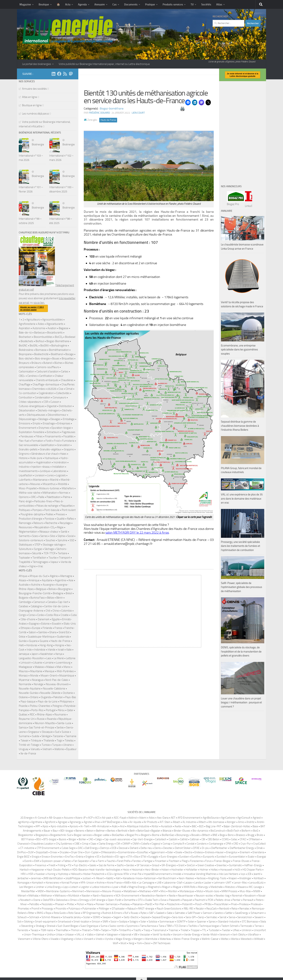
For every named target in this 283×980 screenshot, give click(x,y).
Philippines (66, 702)
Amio (241, 822)
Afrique (23, 576)
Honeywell (226, 870)
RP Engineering (91, 913)
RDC (32, 715)
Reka (234, 909)
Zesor (147, 943)
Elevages (55, 419)
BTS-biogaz (50, 839)
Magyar (177, 887)
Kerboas (201, 878)
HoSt (237, 870)
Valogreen (112, 935)
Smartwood (65, 922)
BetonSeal (143, 831)
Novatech (26, 900)
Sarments (24, 536)
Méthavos (60, 896)
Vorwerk (89, 939)
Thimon (75, 930)
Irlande (52, 650)
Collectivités (63, 393)
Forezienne (196, 861)
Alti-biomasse (216, 822)
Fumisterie (68, 441)
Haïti (21, 645)
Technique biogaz (209, 926)
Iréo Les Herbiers (229, 874)
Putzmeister (89, 909)
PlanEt (149, 904)
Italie (69, 650)
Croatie (65, 615)
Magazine (25, 5)
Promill (35, 909)
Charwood (23, 844)
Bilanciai (167, 831)
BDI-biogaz (67, 831)
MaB (124, 887)
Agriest (257, 818)
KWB (127, 883)
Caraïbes (24, 606)
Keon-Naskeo (186, 878)
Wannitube (151, 939)
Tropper (195, 930)
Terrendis (23, 930)
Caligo (99, 839)
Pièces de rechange (47, 506)
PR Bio (208, 904)
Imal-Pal (136, 874)
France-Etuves (241, 861)
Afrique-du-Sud (38, 576)
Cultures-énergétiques (32, 406)
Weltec (225, 939)
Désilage (43, 419)
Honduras (32, 645)
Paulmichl (200, 900)
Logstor (85, 887)
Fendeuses (27, 436)
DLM (31, 852)
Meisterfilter (28, 891)
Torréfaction (39, 558)
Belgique (41, 589)
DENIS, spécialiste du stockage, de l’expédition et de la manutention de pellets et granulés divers (241, 651)
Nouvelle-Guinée (28, 693)
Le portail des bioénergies (37, 64)
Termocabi (246, 926)
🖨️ (182, 109)
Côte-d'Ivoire (28, 619)
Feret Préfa (124, 861)
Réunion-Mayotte (45, 723)
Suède (36, 736)
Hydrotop (63, 874)
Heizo (126, 870)
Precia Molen (221, 904)
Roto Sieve (74, 913)
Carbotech (161, 839)
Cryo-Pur (246, 844)
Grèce (22, 637)
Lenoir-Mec (240, 883)
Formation (37, 441)
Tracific (137, 930)
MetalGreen (130, 891)
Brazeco (241, 835)
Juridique (45, 471)
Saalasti (160, 913)
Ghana (53, 632)
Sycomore (132, 926)
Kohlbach (259, 878)
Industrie (24, 467)
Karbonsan (150, 878)
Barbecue (39, 333)
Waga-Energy (123, 939)
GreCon (191, 865)
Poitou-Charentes (40, 706)
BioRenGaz (168, 835)
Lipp (66, 887)
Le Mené (59, 658)
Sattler (229, 913)
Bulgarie (23, 598)
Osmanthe (130, 900)
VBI (136, 935)
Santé (64, 532)
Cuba (74, 615)
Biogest (145, 835)
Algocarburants (55, 324)
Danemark (44, 619)
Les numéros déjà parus (35, 114)
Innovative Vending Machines (200, 874)
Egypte (56, 619)
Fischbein (174, 861)
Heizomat (137, 870)
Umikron (247, 930)
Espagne (34, 624)
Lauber (208, 883)
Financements (53, 436)
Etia (136, 857)
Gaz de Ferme (107, 865)
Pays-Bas (71, 697)
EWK (37, 861)
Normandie (25, 684)
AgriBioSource (211, 818)
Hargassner (38, 870)
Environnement (28, 428)
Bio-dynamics (200, 831)
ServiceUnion (245, 917)
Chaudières (67, 380)
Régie (60, 527)
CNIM (136, 844)
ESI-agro (120, 857)
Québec (23, 715)
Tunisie (46, 745)
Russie (41, 719)
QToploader (118, 909)
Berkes (111, 831)
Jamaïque (24, 654)
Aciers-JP (80, 818)
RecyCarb (212, 909)
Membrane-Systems (58, 891)
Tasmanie (71, 736)
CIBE (77, 844)
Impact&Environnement (157, 874)
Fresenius (41, 865)
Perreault (248, 900)
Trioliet (185, 930)
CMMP (126, 844)
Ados (152, 818)
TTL (204, 930)
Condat (190, 844)
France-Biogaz (222, 861)
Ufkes (236, 930)
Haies (63, 454)
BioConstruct (218, 831)
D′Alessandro (109, 852)
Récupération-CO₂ (44, 527)
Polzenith (187, 904)
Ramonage (25, 523)
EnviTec (69, 857)
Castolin (173, 839)
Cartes (65, 372)
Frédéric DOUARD (99, 113)
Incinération (60, 462)
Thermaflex (62, 930)
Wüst (123, 943)
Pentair (237, 900)
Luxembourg (63, 663)
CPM (228, 844)
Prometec (23, 909)
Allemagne (66, 576)
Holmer (204, 870)
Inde (29, 650)
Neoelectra (148, 896)
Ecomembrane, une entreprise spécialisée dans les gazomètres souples (239, 350)
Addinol (133, 818)
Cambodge (25, 602)
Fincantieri (161, 861)
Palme (67, 497)
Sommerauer (167, 922)
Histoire (23, 458)
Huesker (40, 874)
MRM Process (229, 891)
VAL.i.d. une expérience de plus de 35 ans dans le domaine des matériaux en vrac (242, 499)
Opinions (24, 497)
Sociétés (206, 5)
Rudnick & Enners (112, 913)
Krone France (114, 883)
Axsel (186, 826)
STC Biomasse (250, 922)
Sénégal (46, 736)
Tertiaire (62, 553)
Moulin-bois (212, 891)
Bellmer (100, 831)
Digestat (52, 406)
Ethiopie (25, 628)
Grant (181, 865)
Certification (46, 376)
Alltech (202, 822)
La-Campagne (147, 883)
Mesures (35, 484)
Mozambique (67, 676)
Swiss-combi (117, 926)
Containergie (216, 844)
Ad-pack (107, 818)
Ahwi (97, 822)
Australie (24, 585)
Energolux (232, 852)
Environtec (57, 857)
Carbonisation (26, 372)
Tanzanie (58, 736)
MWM (257, 891)
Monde (34, 676)
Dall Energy (92, 848)
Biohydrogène (59, 346)
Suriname (24, 736)
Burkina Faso (38, 598)
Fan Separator (81, 861)
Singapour (34, 732)
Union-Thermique (34, 935)
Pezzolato (47, 904)
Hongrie (60, 645)
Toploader (24, 558)
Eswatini (57, 624)
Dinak (260, 848)
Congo (22, 615)
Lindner (40, 887)
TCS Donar (180, 926)
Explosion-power (51, 861)
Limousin (26, 663)
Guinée (23, 641)
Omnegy (84, 900)
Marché (54, 480)
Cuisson (55, 402)
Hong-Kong (46, 645)
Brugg (251, 835)
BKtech (206, 835)
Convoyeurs (59, 397)
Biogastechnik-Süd (61, 835)
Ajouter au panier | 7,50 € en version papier (32, 308)
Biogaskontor (26, 835)
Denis (158, 848)
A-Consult (41, 818)
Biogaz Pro (133, 835)
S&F (151, 913)
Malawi (50, 667)
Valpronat (126, 935)
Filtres (39, 436)
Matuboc (230, 887)
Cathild (184, 839)
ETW (143, 857)
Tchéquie (36, 741)
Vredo (99, 939)
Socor (114, 922)
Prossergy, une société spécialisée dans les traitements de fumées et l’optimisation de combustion (240, 546)
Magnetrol (154, 887)
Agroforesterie (27, 324)
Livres (50, 475)
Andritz (250, 822)
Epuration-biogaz (61, 428)
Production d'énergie (31, 519)
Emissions (25, 423)
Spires (212, 922)
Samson (207, 913)
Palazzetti (174, 900)
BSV (39, 839)
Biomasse (41, 350)
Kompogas (24, 883)
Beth (132, 831)
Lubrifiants (25, 480)
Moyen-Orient (49, 676)
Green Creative (206, 865)
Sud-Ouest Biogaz (68, 926)
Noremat (237, 896)
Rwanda (51, 719)
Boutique (44, 5)
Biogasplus (42, 835)
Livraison (40, 475)
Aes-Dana (163, 818)
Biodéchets (27, 341)
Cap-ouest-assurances (117, 839)
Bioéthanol (57, 354)
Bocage (69, 354)
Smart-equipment (45, 922)
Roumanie (60, 715)
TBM (169, 926)
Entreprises (64, 423)
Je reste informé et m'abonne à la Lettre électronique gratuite (243, 75)
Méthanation (50, 493)
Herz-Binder (152, 870)
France (58, 628)
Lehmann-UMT (223, 883)
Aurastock (167, 826)
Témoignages (40, 562)
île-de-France (28, 753)
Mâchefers (68, 488)
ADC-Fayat (120, 818)
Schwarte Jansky (72, 917)
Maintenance (40, 480)
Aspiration (24, 328)
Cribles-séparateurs (30, 402)
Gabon (32, 632)
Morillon (173, 891)
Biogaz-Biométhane (58, 341)
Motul (200, 891)
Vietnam (47, 749)
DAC (80, 848)
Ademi (143, 818)
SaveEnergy (242, 913)
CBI (203, 839)
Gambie (43, 632)
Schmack (34, 917)
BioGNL (34, 346)
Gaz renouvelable (28, 445)
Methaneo (145, 891)
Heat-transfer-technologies (105, 870)
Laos (49, 658)
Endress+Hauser (214, 852)
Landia (198, 883)
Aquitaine (47, 580)
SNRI (105, 922)
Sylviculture (25, 549)
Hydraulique (51, 458)
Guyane (44, 641)
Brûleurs (36, 363)
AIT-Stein (165, 822)
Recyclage (65, 523)
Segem (117, 917)
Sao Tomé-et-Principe (42, 728)
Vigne (32, 566)
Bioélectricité (41, 354)
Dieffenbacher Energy (242, 848)
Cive (61, 389)
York (139, 943)
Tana (161, 926)
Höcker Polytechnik (94, 874)
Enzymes (44, 428)
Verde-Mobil (210, 935)
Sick (19, 922)
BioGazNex (118, 835)
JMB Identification (53, 878)
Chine (56, 611)
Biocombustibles (43, 337)
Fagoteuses (69, 432)
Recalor (200, 909)
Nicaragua (37, 680)
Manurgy (203, 887)
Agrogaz (62, 822)
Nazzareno (107, 896)
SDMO (96, 917)
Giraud (156, 865)
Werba (235, 939)
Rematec (245, 199)
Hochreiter (177, 870)
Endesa (199, 852)
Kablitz (110, 878)
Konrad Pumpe (70, 883)
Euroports (209, 857)
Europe (36, 628)
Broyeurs (24, 363)
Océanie (23, 697)
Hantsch (24, 870)
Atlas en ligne (30, 97)
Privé (234, 904)
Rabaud (131, 909)
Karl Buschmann (167, 878)
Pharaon (60, 904)
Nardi (96, 896)
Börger (72, 839)
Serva (232, 917)
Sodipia (123, 922)
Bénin (60, 598)
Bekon (90, 831)
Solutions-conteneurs (31, 540)
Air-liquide (135, 822)
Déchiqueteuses (36, 415)
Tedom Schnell (230, 926)
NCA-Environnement (127, 896)
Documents (131, 5)
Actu (68, 5)
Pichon (80, 904)
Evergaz (262, 857)
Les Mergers (26, 887)
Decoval (123, 848)
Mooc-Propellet (28, 488)
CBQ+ (22, 376)
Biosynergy (183, 835)
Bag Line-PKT (214, 826)
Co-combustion (28, 393)
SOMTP (181, 922)
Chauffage (25, 384)
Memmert (78, 891)
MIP (156, 891)
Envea (45, 857)
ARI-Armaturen (101, 826)
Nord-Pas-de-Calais (57, 680)
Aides (41, 324)
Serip (201, 917)
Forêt (49, 441)
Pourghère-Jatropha (32, 514)
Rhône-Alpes (44, 715)
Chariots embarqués (47, 380)
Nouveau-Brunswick (57, 684)
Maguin (166, 887)
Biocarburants (55, 333)
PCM (210, 900)
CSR (46, 402)
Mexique (50, 671)
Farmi (101, 861)
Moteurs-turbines (49, 488)
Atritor (155, 826)
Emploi (37, 423)
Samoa (23, 728)
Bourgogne (64, 589)
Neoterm (161, 896)
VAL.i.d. (80, 935)
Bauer (47, 831)
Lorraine (49, 663)
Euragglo (153, 857)
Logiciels (61, 475)
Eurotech (222, 857)
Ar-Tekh (85, 826)
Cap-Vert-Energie (143, 839)
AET (173, 818)
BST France (28, 839)
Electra (188, 852)
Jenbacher (23, 878)
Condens (202, 844)
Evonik (28, 861)
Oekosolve (62, 900)
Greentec (222, 865)
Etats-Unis (70, 624)
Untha (50, 935)
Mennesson (93, 891)
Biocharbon (25, 337)
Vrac (41, 566)
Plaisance (138, 904)
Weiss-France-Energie (186, 939)
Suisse (65, 732)
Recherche (51, 523)
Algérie (54, 576)
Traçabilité (24, 562)
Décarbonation (27, 410)
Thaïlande (49, 741)
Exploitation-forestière (32, 432)
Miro (163, 891)
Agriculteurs (33, 320)
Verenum (225, 935)
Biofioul (40, 341)
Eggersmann (158, 852)
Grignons (24, 454)
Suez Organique (89, 926)
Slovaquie (47, 732)
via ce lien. (39, 303)
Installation (58, 467)
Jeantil (257, 874)
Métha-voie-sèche (29, 493)
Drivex (54, 852)
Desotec (168, 848)
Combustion (26, 397)
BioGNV (45, 346)
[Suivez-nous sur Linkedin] (53, 74)
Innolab (177, 874)
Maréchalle (217, 887)
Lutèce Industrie (101, 887)
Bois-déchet (26, 359)
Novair (262, 896)
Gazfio (120, 865)
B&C (194, 826)
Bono (231, 835)
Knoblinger (245, 878)
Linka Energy (54, 887)
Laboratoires (59, 471)
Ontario (34, 697)
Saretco (219, 913)
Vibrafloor (253, 935)
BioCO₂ (59, 337)
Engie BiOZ (23, 857)
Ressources (25, 527)
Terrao (258, 926)
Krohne (101, 883)
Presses (60, 514)
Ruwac (134, 913)
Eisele (179, 852)
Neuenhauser (186, 896)
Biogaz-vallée (102, 835)
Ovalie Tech (152, 900)
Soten (191, 922)
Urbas (59, 935)
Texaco (34, 930)
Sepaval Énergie (161, 917)
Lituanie (38, 663)
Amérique (34, 580)
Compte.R (178, 844)
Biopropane (25, 354)
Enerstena (258, 852)
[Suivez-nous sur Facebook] (59, 74)
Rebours (38, 523)
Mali (59, 667)
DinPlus (21, 852)
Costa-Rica (52, 615)
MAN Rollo (190, 887)
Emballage (69, 419)
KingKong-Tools (217, 878)
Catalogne (36, 606)
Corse (32, 615)
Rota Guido (60, 913)
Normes (64, 493)
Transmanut (159, 930)
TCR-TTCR (50, 553)
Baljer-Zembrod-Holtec (237, 826)
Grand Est (64, 632)
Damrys (105, 848)
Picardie (23, 706)
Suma (104, 926)
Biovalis (196, 835)
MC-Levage (255, 887)
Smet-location (81, 922)
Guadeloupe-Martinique (41, 637)
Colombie (67, 611)
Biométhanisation (59, 350)
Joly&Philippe (73, 878)
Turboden (214, 930)
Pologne (57, 706)
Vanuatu (35, 749)
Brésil (69, 593)
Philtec (71, 904)
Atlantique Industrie (138, 826)
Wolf (115, 943)
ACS (97, 818)
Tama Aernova (148, 926)
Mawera (242, 887)
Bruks (260, 835)
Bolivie (52, 589)
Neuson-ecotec (204, 896)
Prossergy (47, 909)
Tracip (147, 930)
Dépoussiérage (27, 419)
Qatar (70, 710)
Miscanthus (49, 484)
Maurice (23, 671)
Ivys (243, 874)
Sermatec (212, 917)
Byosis (63, 839)
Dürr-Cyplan (92, 852)
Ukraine (68, 745)
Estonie (45, 624)
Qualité (61, 519)
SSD (72, 540)
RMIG (40, 913)
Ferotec (137, 861)
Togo (60, 741)
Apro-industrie (59, 826)
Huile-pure (36, 458)
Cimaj (85, 844)
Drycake (64, 852)
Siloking (28, 922)
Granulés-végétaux (51, 449)
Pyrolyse (49, 519)
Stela (263, 922)
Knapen (233, 878)
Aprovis (74, 826)
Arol (122, 826)
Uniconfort (260, 930)
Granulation (63, 445)
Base (255, 826)
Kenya (59, 654)
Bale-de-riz (25, 333)
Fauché (111, 861)
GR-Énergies (169, 865)
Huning (51, 874)
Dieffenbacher (219, 848)
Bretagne (58, 593)
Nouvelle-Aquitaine (30, 689)
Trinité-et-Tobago (29, 745)
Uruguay (24, 749)
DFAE (196, 848)
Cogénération (46, 393)
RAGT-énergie (146, 909)
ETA (130, 857)
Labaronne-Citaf (173, 883)
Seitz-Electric (131, 917)
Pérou (61, 710)
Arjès (115, 826)
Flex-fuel (24, 441)
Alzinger (231, 822)
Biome (156, 835)
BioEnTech (233, 831)
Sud (57, 732)
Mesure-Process (112, 891)
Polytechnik (173, 904)
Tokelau (69, 741)
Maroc (67, 667)
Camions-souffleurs (48, 367)
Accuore (68, 818)
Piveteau (125, 904)
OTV (140, 900)
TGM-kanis (47, 930)
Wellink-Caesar (210, 939)
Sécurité (37, 553)
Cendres (32, 376)
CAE (91, 839)
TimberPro (125, 930)
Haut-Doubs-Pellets (58, 870)
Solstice (153, 922)
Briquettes (68, 359)
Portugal (51, 710)
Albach (176, 822)
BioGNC (23, 346)
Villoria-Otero (40, 939)
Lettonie (71, 658)
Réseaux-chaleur (49, 532)
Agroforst (50, 822)
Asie (71, 580)
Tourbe (53, 558)
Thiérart (86, 930)
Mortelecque (187, 891)
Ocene (37, 900)
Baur (55, 831)
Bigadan (156, 831)
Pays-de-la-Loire (48, 702)
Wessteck (246, 939)
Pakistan (58, 697)
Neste (172, 896)
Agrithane (37, 822)
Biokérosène (26, 350)
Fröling (62, 865)
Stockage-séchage (53, 545)
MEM (41, 891)
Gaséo (93, 865)
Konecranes (52, 883)
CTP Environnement (48, 848)
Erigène (90, 857)
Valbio (90, 935)
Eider (170, 852)
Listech (74, 887)
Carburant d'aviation (48, 372)
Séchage (49, 549)
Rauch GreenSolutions (169, 909)
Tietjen (105, 930)
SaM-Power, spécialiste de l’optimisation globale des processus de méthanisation (241, 587)
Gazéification (48, 445)
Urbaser (69, 935)
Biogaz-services (83, 835)
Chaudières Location (42, 844)
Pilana (90, 904)
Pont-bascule (52, 510)
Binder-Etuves (182, 831)
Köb (134, 883)
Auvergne (48, 585)
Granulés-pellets (28, 449)
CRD (236, 844)
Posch (199, 904)
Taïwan (25, 741)
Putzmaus (74, 909)
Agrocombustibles (53, 320)
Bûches (58, 363)
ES (98, 857)
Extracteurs (53, 432)
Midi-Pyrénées (65, 671)
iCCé (109, 874)
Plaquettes (67, 506)
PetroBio (34, 904)
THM (96, 930)
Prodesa (244, 904)
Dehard (134, 848)
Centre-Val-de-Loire (56, 606)
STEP (37, 545)
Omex (73, 900)
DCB (114, 848)
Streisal (51, 926)
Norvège (39, 684)
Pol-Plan (160, 904)
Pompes (37, 510)
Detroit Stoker (183, 848)
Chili (48, 611)
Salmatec (180, 913)
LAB (159, 883)
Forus (208, 861)
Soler (143, 922)
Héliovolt (76, 874)
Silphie (61, 536)
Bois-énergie (42, 359)
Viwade (55, 939)
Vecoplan (145, 935)
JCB (249, 874)
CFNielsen (254, 839)
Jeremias (36, 878)
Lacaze (188, 883)
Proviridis (61, 909)
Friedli (52, 865)
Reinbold (224, 909)
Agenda (82, 5)
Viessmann (24, 939)
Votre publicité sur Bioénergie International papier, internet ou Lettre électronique (104, 64)
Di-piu (205, 848)
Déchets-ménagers (49, 410)
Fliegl (185, 861)
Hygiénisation (44, 462)
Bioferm (246, 831)
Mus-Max (245, 891)
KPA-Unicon (87, 883)
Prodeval (256, 904)
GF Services (143, 865)
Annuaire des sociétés (34, 89)
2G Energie (27, 818)
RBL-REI (189, 909)
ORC (33, 497)
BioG (256, 831)
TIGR (114, 930)
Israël (61, 650)
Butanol (48, 363)
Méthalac (33, 896)
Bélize (51, 598)
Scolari (87, 917)
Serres (44, 536)
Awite (178, 826)
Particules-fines (43, 501)
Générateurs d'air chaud (44, 454)
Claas (93, 844)
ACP (90, 818)
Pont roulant (69, 510)
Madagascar (26, 667)
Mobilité (63, 484)
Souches (50, 540)
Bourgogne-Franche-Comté (35, 593)
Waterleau (166, 939)
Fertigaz (148, 861)
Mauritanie (36, 671)
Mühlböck (74, 896)
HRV (23, 874)
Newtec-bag (223, 896)
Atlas (219, 5)
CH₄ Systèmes (64, 844)
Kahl (118, 878)
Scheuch (22, 917)
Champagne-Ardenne (31, 611)
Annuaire (100, 5)
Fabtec (67, 861)
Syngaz (38, 549)
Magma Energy (137, 887)
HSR (31, 874)
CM (118, 844)
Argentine (60, 580)
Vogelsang (67, 939)
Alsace (22, 580)
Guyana (33, 641)
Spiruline (62, 540)
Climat (69, 389)
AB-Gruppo (55, 818)
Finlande (47, 628)
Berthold (122, 831)
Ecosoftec (143, 852)
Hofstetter (191, 870)
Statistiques (25, 545)
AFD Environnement (189, 818)
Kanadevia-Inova (132, 878)
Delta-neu (146, 848)
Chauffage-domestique (46, 384)
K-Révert (99, 878)
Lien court (138, 113)
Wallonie (59, 749)
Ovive (163, 900)
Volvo (78, 939)
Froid (57, 441)
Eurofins (196, 857)
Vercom (177, 935)
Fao (93, 861)
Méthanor (47, 896)
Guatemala (63, 637)
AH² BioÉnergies (111, 822)
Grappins (69, 449)
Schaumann (257, 913)
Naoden (86, 896)
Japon (35, 654)
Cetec (234, 839)
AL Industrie (189, 822)
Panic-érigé (25, 501)
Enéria (80, 857)
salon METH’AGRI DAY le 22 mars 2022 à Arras (137, 533)
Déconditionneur (57, 415)
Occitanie (68, 693)
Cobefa (145, 844)
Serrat (223, 917)
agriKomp (23, 822)
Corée (41, 615)
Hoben (165, 870)
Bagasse (64, 328)
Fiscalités (68, 436)
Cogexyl (156, 844)
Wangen (138, 939)
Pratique (150, 5)
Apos (45, 826)
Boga (223, 835)
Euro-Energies (169, 857)
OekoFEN (48, 900)
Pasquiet (187, 900)
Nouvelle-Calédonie (54, 689)
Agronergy (75, 822)
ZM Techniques (162, 943)
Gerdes (130, 865)
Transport (65, 558)
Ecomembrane (127, 852)
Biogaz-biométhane (112, 108)
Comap (167, 844)
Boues (56, 359)
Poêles (50, 514)
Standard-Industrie (229, 922)
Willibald (259, 939)
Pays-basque (28, 702)
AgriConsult (244, 818)
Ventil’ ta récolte (162, 935)
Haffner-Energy (253, 865)
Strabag (40, 926)
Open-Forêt (115, 900)
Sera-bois (178, 917)
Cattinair (194, 839)
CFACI (243, 839)
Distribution (65, 406)
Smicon (96, 922)
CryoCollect (259, 844)
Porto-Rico (37, 710)
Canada (52, 602)
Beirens (80, 831)
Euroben (184, 857)
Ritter (31, 913)
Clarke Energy (106, 844)
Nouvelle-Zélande (50, 693)
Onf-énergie (98, 900)
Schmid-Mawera (51, 917)
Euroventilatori (237, 857)
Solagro (134, 922)
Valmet (100, 935)
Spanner (202, 922)
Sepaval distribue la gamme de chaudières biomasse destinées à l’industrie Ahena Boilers (240, 426)
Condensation (43, 397)
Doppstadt (42, 852)
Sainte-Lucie (64, 723)
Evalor (251, 857)
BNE (215, 835)
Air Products (150, 822)
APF (38, 826)
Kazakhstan (47, 654)
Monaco (23, 676)
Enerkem (245, 852)
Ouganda (46, 697)
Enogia (36, 857)
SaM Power (194, 913)
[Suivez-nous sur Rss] (65, 74)
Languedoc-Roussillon (31, 658)
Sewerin (259, 917)
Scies (35, 536)
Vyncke (109, 939)
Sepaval (145, 917)
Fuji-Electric (80, 865)
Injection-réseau (41, 467)
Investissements (28, 471)
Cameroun (39, 602)
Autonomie (39, 328)
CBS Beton (214, 839)
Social (70, 536)
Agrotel (88, 822)
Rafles (70, 519)
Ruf (126, 913)
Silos (53, 536)
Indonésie (40, 650)
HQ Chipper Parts (252, 870)
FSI (70, 865)
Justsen (87, 878)
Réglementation (28, 532)
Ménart (22, 896)
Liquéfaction (26, 475)
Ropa (48, 913)
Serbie (60, 728)
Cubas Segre (69, 848)
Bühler (82, 839)
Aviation (52, 328)
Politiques (24, 510)
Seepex (107, 917)
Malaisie (39, 667)
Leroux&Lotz (256, 883)
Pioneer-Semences (107, 904)
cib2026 (52, 389)
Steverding (27, 926)
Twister (226, 930)
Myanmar (24, 680)
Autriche (36, 585)
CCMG (225, 839)
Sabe (170, 913)
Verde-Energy (192, 935)
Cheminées (39, 389)
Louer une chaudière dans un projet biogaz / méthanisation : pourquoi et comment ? (241, 703)
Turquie (56, 745)
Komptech (38, 883)
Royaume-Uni (27, 719)
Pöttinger (104, 909)
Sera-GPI (191, 917)
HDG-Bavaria (79, 870)
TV (192, 5)
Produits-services (173, 5)
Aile (125, 822)
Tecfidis (193, 926)
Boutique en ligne (32, 105)
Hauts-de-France (108, 120)
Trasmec (173, 930)
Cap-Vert (63, 602)
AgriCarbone (228, 818)
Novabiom (250, 896)
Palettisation (54, 497)
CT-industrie (27, 848)
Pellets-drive (223, 900)
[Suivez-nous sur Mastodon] (71, 74)
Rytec (144, 913)
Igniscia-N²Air (122, 874)
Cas (115, 5)
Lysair (115, 887)
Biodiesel (70, 337)
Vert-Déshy (239, 935)
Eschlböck (107, 857)
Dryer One (77, 852)
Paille (41, 497)
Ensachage (49, 423)
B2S (201, 826)
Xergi (132, 943)
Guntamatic (235, 865)
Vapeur (54, 562)
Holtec (214, 870)
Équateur (71, 749)
